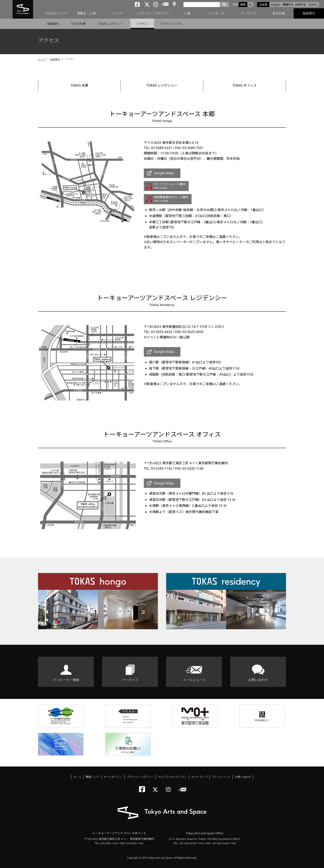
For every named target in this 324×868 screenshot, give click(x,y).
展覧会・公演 (86, 13)
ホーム (77, 777)
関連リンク (92, 777)
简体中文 (300, 5)
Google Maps (164, 173)
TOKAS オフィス (245, 85)
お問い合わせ (258, 680)
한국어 (313, 5)
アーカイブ (248, 13)
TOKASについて (56, 13)
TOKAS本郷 (78, 24)
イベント (117, 13)
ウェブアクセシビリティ (172, 777)
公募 (187, 13)
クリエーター (218, 13)
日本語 (263, 5)
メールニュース (194, 680)
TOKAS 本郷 (79, 85)
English (276, 5)
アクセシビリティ (172, 24)
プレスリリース (221, 777)
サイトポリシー (113, 777)
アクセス (142, 24)
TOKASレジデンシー (111, 24)
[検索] (202, 4)
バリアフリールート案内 (170, 186)
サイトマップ (199, 777)
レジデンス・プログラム (152, 13)
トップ (42, 59)
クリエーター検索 (66, 680)
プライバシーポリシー (140, 777)
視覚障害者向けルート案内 (171, 199)
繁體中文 (288, 5)
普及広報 (279, 13)
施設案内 (309, 13)
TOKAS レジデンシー (162, 85)
